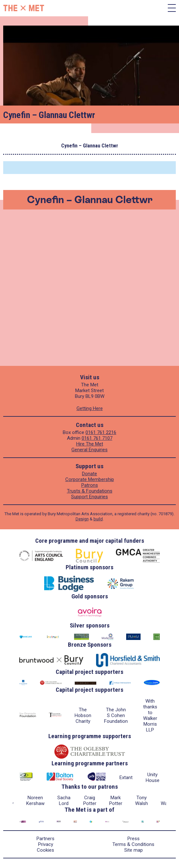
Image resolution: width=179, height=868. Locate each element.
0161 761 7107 (97, 438)
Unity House (153, 777)
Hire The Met (90, 444)
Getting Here (90, 408)
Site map (134, 850)
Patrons (90, 485)
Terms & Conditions (133, 844)
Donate (89, 474)
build (98, 519)
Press (134, 839)
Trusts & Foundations (90, 491)
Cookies (45, 850)
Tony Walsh (142, 801)
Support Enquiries (89, 497)
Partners (45, 839)
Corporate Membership (90, 479)
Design (82, 519)
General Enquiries (89, 450)
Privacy (46, 844)
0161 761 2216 (101, 432)
